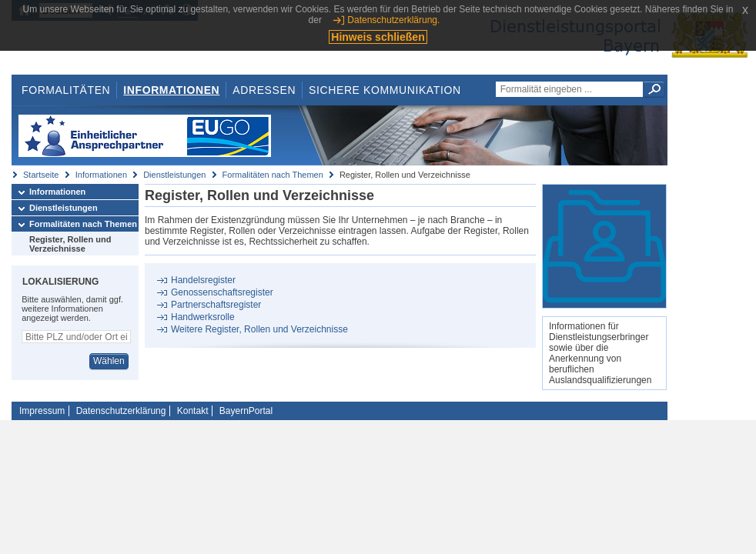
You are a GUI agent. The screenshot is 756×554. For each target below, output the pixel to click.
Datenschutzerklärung (121, 411)
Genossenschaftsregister (222, 292)
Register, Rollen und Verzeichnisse (70, 244)
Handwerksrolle (203, 317)
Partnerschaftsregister (216, 305)
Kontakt (193, 411)
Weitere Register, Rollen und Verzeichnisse (259, 329)
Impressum (42, 411)
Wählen (109, 361)
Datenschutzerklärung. (393, 20)
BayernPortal (246, 411)
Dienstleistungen (174, 175)
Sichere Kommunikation (385, 90)
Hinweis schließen (378, 37)
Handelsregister (203, 280)
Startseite (41, 175)
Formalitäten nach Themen (273, 175)
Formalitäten (66, 90)
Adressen (264, 90)
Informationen (171, 90)
